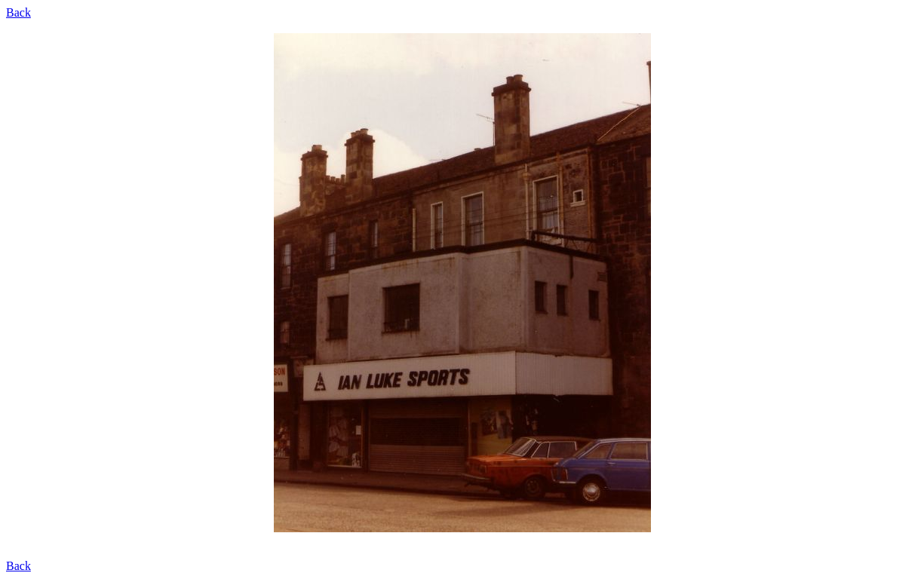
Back (18, 12)
